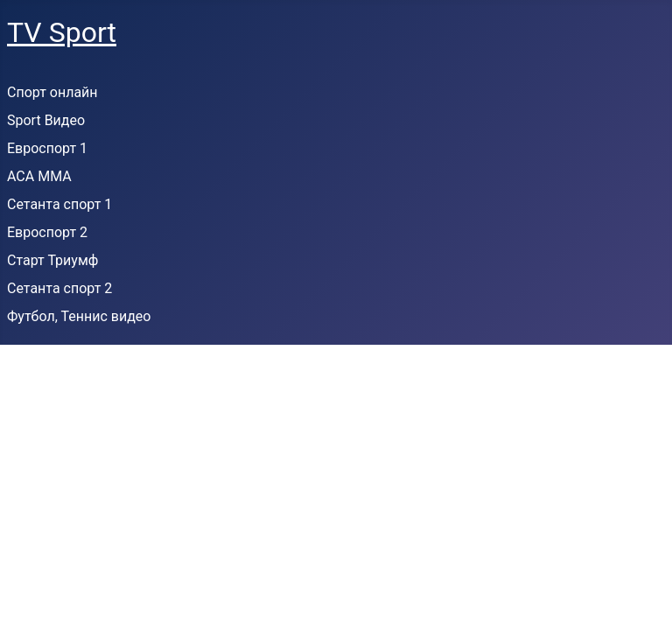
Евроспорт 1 (47, 148)
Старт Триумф (52, 260)
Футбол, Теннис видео (79, 316)
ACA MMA (39, 176)
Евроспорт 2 (47, 232)
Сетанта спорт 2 (59, 288)
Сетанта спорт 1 (59, 204)
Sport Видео (46, 120)
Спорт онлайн (52, 92)
